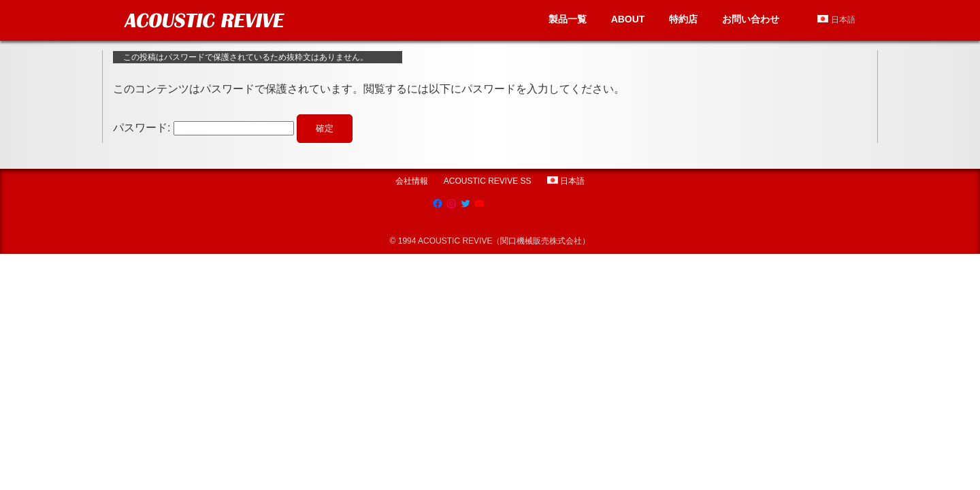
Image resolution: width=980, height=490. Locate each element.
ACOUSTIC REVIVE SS (488, 181)
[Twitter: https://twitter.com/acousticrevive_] (465, 203)
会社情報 (412, 181)
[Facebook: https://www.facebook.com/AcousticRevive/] (438, 203)
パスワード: (203, 128)
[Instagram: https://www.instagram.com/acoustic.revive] (451, 203)
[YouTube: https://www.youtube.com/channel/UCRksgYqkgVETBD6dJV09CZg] (479, 203)
